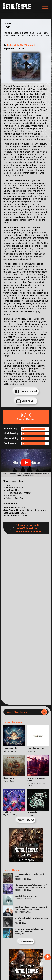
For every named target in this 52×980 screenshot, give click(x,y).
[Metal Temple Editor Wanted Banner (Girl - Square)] (26, 862)
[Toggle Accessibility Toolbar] (48, 957)
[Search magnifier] (44, 712)
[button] (26, 463)
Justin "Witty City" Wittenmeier (22, 45)
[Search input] (23, 712)
